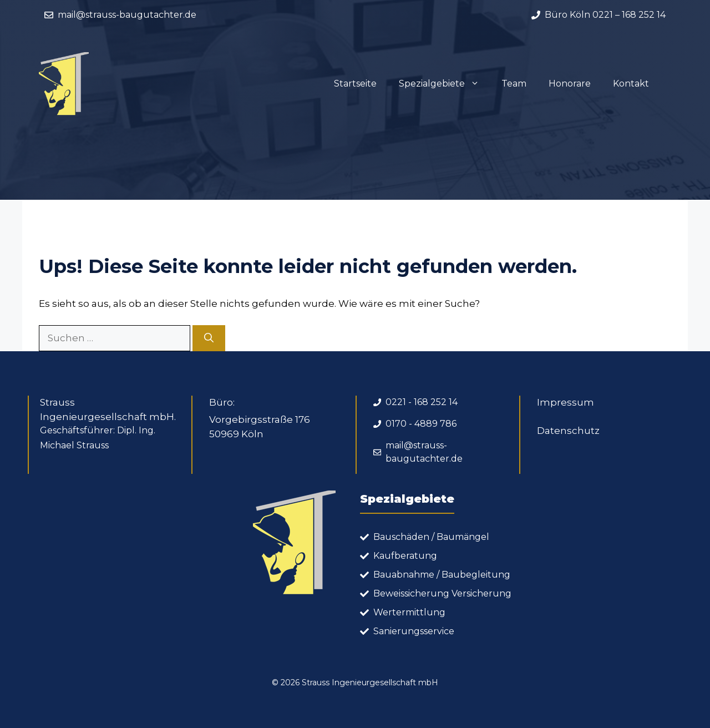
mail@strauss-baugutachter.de (127, 15)
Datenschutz (568, 431)
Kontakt (631, 84)
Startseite (355, 84)
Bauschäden (401, 537)
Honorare (570, 84)
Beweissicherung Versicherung (442, 593)
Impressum (566, 402)
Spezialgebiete (445, 84)
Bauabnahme (404, 575)
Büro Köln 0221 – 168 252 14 (605, 15)
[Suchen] (209, 338)
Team (514, 84)
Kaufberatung (405, 556)
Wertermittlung (409, 612)
